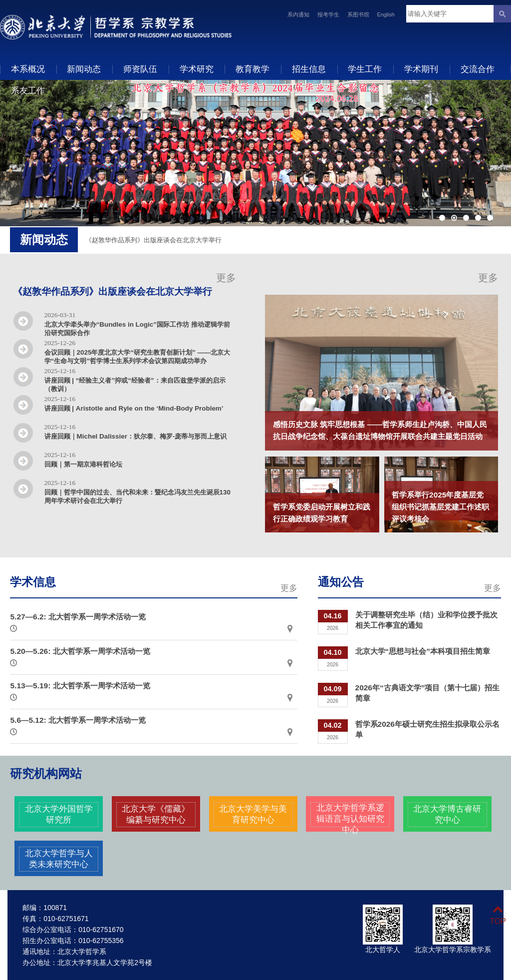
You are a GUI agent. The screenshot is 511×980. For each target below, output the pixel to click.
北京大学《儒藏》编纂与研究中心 (156, 814)
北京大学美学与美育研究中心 (253, 814)
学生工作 (365, 69)
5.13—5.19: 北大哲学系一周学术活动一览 (80, 686)
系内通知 (298, 14)
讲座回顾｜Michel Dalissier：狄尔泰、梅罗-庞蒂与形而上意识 (136, 436)
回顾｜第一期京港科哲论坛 (83, 464)
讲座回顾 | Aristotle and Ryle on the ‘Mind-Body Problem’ (134, 408)
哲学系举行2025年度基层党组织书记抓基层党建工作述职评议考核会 (440, 507)
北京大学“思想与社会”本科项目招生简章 (423, 651)
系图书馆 (358, 14)
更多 (226, 278)
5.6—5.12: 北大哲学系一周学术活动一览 (78, 720)
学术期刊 (421, 69)
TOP (498, 915)
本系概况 (28, 69)
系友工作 (28, 90)
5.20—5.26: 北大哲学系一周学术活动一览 (80, 651)
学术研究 (197, 69)
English (386, 14)
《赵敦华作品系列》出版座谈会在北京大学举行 (153, 240)
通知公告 (341, 582)
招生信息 (309, 69)
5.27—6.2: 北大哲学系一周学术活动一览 (78, 617)
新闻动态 (84, 69)
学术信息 (33, 582)
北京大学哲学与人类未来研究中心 (59, 859)
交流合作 (478, 69)
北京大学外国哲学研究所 (59, 814)
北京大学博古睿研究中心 (447, 814)
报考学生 (328, 14)
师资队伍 (140, 69)
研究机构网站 (46, 774)
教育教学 (253, 69)
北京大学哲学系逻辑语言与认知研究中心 (350, 819)
